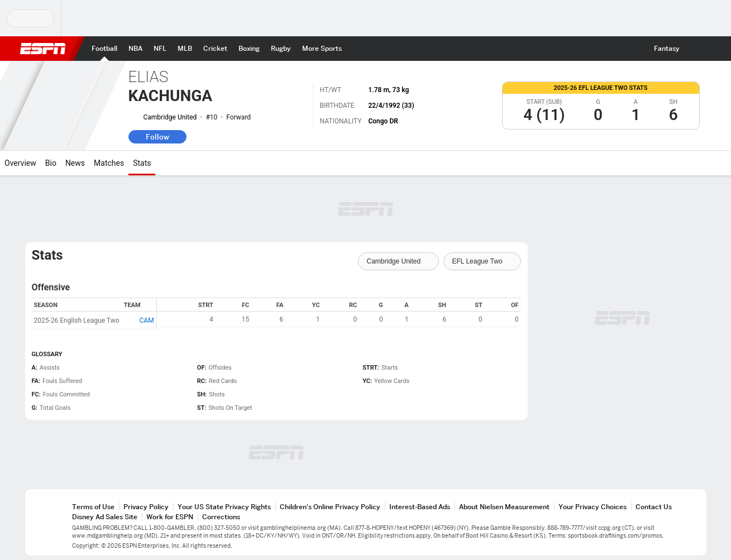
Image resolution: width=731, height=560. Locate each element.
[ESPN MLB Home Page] (185, 49)
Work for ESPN (170, 517)
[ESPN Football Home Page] (104, 49)
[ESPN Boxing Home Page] (249, 49)
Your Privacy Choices (593, 507)
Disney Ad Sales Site (105, 517)
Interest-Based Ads (420, 507)
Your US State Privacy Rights (224, 507)
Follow (157, 137)
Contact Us (654, 507)
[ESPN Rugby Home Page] (281, 49)
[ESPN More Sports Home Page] (322, 49)
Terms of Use (93, 507)
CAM (147, 320)
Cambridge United (170, 117)
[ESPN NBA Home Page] (135, 49)
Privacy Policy (146, 507)
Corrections (221, 517)
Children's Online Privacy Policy (330, 507)
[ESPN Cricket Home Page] (215, 49)
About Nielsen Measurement (504, 507)
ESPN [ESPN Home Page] (43, 49)
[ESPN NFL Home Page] (160, 49)
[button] (695, 49)
